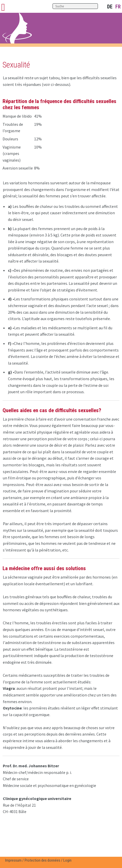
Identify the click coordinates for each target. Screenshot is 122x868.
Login (67, 860)
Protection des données (42, 860)
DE (110, 7)
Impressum (13, 860)
